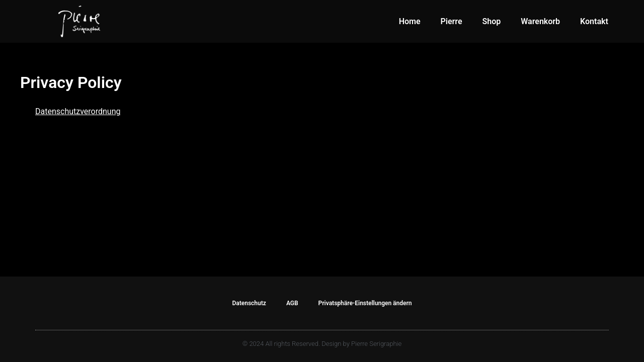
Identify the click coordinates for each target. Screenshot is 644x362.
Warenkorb (540, 21)
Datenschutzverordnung (78, 111)
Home (410, 21)
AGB (292, 303)
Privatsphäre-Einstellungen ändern (365, 303)
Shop (492, 21)
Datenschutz (249, 303)
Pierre (452, 21)
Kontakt (594, 21)
